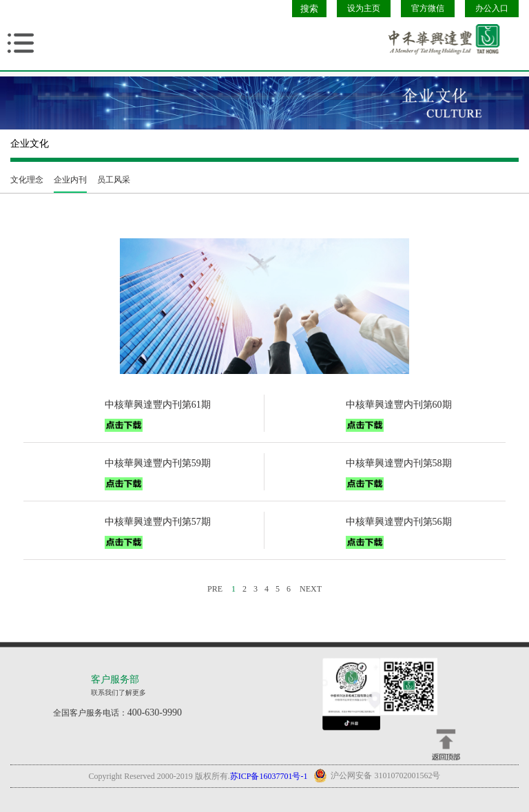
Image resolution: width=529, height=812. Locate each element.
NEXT (311, 589)
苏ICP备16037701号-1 (269, 776)
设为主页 (364, 8)
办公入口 (492, 8)
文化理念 (27, 180)
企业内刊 (70, 180)
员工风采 (114, 180)
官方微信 (428, 8)
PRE (215, 589)
